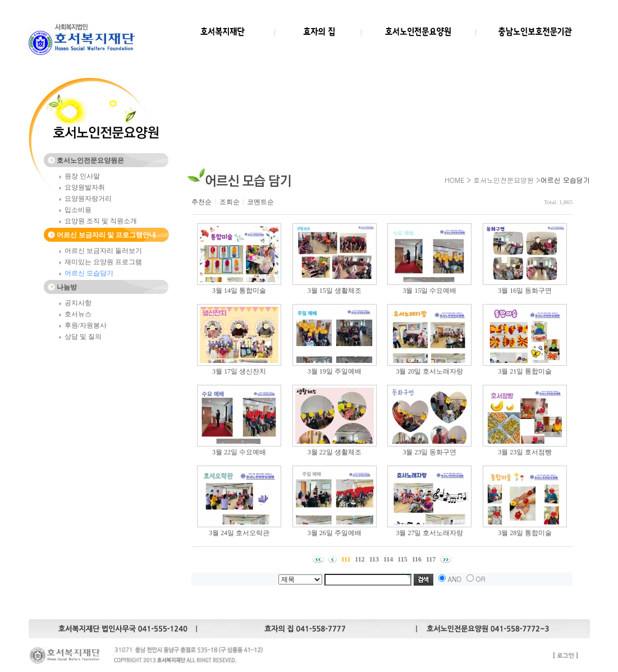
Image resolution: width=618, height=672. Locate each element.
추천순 (202, 202)
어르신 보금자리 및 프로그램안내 (106, 235)
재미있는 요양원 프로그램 (103, 262)
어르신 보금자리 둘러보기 (103, 251)
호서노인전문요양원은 (90, 160)
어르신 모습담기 (89, 273)
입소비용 (78, 210)
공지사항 (78, 303)
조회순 (230, 202)
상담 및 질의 (83, 337)
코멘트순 (260, 202)
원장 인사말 (82, 176)
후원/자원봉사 (86, 325)
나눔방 (67, 287)
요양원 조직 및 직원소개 (101, 221)
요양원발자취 (85, 187)
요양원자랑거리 (88, 199)
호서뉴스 (78, 314)
